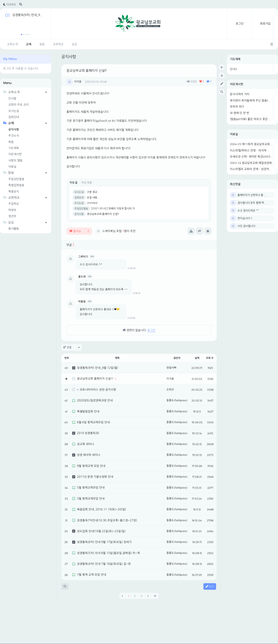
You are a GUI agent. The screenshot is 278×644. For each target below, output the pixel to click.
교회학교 (58, 44)
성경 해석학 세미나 (88, 455)
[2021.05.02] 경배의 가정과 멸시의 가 (113, 208)
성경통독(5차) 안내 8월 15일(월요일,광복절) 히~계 (108, 553)
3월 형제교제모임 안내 (91, 499)
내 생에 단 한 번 (240, 113)
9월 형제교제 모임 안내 (91, 466)
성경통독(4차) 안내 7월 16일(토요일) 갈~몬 (104, 564)
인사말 (12, 99)
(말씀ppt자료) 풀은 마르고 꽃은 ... (250, 119)
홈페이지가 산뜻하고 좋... (251, 195)
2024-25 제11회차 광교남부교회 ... (251, 144)
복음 (11, 142)
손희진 (170, 390)
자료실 (234, 134)
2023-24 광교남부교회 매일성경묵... (252, 163)
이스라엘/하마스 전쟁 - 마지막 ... (250, 151)
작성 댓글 (87, 183)
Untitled (92, 203)
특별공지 (14, 192)
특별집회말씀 (16, 185)
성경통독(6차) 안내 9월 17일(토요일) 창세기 (104, 542)
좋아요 (79, 231)
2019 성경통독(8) (88, 433)
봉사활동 (14, 229)
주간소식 (14, 136)
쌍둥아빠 (171, 368)
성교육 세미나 (85, 444)
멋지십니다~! (245, 218)
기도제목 (235, 59)
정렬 (72, 347)
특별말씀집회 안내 (88, 411)
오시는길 (14, 111)
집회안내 (14, 117)
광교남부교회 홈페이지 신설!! (86, 71)
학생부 (12, 210)
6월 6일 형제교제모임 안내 (93, 422)
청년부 (12, 216)
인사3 (233, 69)
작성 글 (73, 183)
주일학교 (14, 204)
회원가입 (265, 24)
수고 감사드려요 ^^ (248, 211)
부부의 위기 (237, 107)
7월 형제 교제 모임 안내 (91, 575)
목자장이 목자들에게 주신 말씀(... (250, 101)
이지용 (78, 82)
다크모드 (10, 4)
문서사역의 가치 (240, 94)
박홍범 (82, 301)
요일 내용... (93, 197)
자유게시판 (237, 84)
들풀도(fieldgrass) (177, 400)
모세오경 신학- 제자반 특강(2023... (251, 157)
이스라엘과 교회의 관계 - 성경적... (250, 169)
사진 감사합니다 (246, 226)
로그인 (240, 24)
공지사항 (14, 130)
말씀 (42, 44)
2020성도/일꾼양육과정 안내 (95, 400)
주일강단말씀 (16, 179)
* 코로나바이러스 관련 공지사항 (96, 390)
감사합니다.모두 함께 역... (252, 203)
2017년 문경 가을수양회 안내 (95, 477)
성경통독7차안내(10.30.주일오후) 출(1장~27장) (107, 520)
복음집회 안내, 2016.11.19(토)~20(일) (101, 509)
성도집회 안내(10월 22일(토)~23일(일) (101, 531)
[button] (21, 34)
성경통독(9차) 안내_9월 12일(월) (97, 368)
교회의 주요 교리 (18, 105)
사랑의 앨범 (15, 161)
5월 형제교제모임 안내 (91, 488)
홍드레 (82, 277)
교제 (29, 44)
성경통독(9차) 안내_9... (27, 15)
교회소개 (12, 44)
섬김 (74, 44)
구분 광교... (93, 192)
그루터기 (83, 257)
